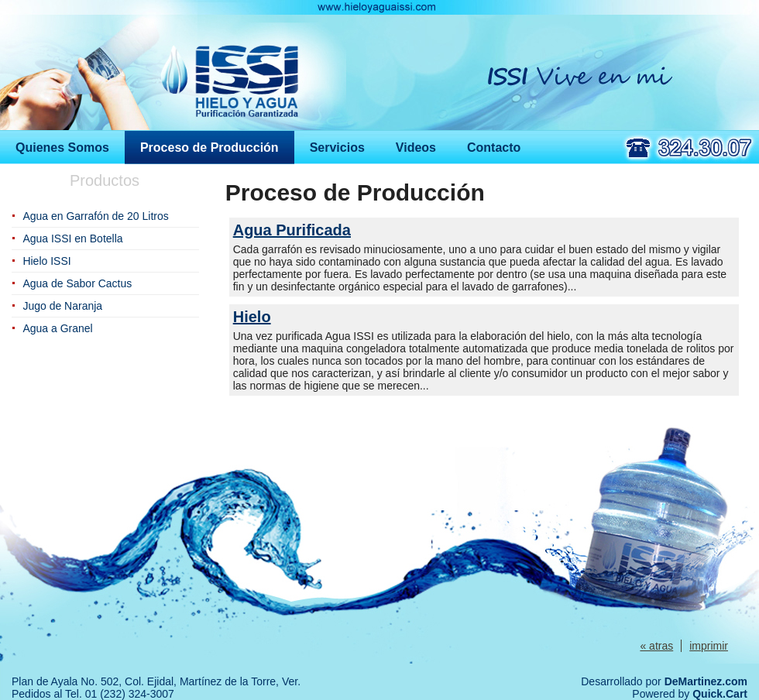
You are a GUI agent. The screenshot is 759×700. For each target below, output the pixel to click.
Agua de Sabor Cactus (77, 283)
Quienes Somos (62, 148)
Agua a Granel (57, 328)
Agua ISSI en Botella (72, 238)
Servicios (337, 148)
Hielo (252, 317)
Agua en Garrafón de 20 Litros (95, 216)
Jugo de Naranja (62, 306)
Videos (416, 148)
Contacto (494, 148)
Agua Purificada (292, 230)
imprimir (709, 646)
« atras (656, 646)
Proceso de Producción (209, 148)
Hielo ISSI (46, 261)
